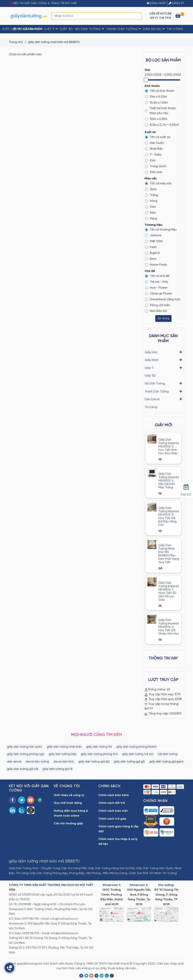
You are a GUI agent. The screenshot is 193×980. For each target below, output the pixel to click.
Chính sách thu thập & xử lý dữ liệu (118, 842)
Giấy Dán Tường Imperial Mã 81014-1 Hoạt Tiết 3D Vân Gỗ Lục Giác (168, 591)
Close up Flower (159, 294)
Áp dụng (163, 318)
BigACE (152, 253)
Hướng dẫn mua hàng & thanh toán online (71, 813)
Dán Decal (154, 29)
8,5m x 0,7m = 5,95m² (162, 125)
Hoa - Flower (156, 288)
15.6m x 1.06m (156, 103)
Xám (150, 213)
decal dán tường (37, 762)
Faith (151, 247)
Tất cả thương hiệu (161, 230)
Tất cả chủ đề (157, 276)
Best (151, 259)
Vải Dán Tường (90, 29)
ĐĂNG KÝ (176, 3)
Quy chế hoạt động (68, 803)
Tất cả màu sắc (158, 183)
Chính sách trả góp (112, 819)
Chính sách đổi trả (112, 803)
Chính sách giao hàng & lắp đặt (118, 829)
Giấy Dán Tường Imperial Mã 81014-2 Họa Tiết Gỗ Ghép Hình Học (169, 627)
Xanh (151, 189)
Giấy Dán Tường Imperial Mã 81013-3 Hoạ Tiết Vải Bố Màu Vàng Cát (168, 516)
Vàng (151, 219)
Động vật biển (157, 305)
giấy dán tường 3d (99, 747)
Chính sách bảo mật (113, 811)
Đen (150, 207)
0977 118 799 (161, 18)
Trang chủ (16, 42)
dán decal (14, 762)
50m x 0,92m (156, 119)
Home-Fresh (156, 265)
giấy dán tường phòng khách (136, 747)
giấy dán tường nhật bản (64, 747)
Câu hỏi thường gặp (68, 823)
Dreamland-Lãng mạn (163, 299)
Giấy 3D (66, 29)
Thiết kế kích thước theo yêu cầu (160, 111)
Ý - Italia (153, 155)
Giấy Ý (51, 29)
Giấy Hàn (11, 29)
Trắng (151, 195)
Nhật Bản (154, 149)
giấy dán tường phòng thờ (99, 754)
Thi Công (175, 29)
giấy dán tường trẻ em (138, 754)
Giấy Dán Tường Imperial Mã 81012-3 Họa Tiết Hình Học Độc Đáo (168, 447)
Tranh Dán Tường (124, 29)
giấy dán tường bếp (62, 754)
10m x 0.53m (156, 97)
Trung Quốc (156, 166)
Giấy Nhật (32, 29)
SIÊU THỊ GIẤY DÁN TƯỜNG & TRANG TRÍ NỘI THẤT (45, 3)
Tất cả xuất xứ (158, 137)
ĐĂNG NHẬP (156, 3)
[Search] (138, 16)
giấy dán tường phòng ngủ (26, 754)
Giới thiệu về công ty (69, 795)
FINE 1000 (154, 241)
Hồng (151, 201)
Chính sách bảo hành (114, 795)
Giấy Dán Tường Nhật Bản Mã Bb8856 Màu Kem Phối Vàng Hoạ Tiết (169, 554)
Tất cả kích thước (160, 91)
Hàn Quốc (154, 143)
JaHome (153, 235)
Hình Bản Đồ (156, 311)
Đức (150, 160)
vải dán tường (168, 754)
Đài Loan (154, 172)
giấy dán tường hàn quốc (25, 747)
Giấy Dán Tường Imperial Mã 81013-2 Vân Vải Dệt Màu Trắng (168, 481)
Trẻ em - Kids (157, 282)
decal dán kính (64, 762)
